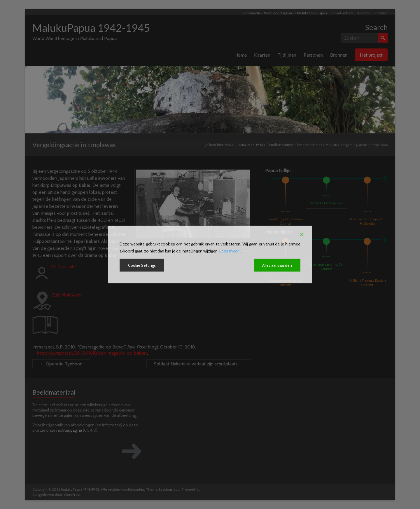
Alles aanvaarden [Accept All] (277, 265)
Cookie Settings (142, 265)
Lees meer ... (231, 251)
